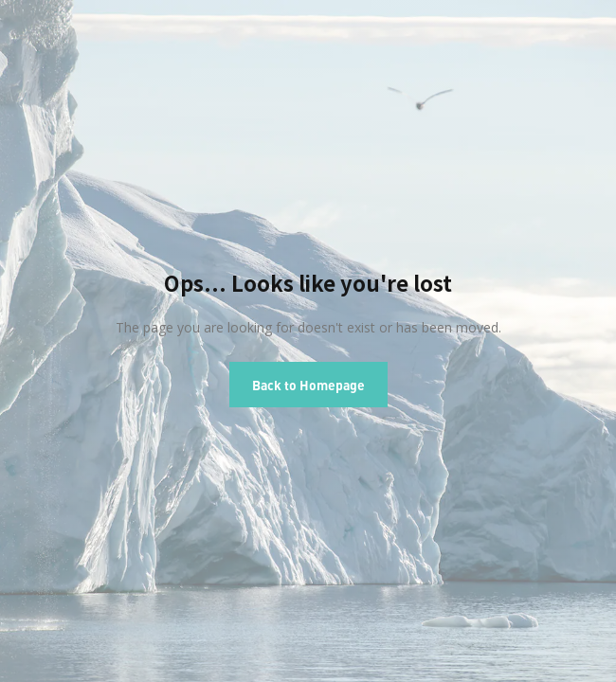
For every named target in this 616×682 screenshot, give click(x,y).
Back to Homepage (308, 385)
